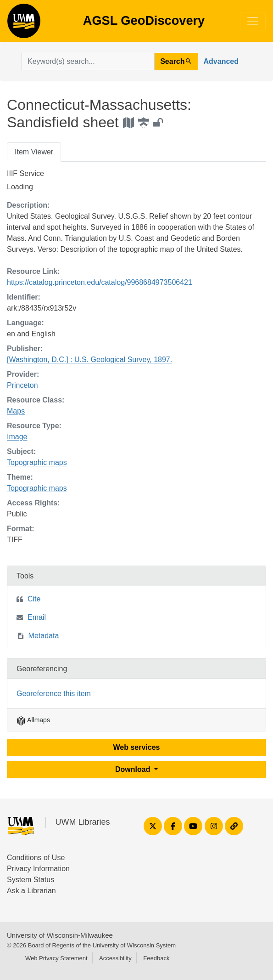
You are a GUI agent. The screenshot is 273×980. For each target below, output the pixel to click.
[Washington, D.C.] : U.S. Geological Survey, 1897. (89, 360)
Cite (34, 599)
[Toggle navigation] (253, 21)
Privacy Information (38, 869)
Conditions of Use (36, 858)
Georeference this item (54, 694)
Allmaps (33, 720)
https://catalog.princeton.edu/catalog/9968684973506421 (100, 282)
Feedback (156, 958)
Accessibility (115, 958)
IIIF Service (25, 173)
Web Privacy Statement (56, 958)
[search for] (88, 62)
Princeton (22, 385)
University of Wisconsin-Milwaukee (60, 935)
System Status (31, 880)
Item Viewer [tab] (34, 152)
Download (134, 769)
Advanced (221, 61)
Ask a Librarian (31, 891)
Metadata (44, 636)
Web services (137, 747)
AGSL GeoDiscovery (24, 24)
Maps (16, 411)
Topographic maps (37, 462)
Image (17, 437)
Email (37, 617)
